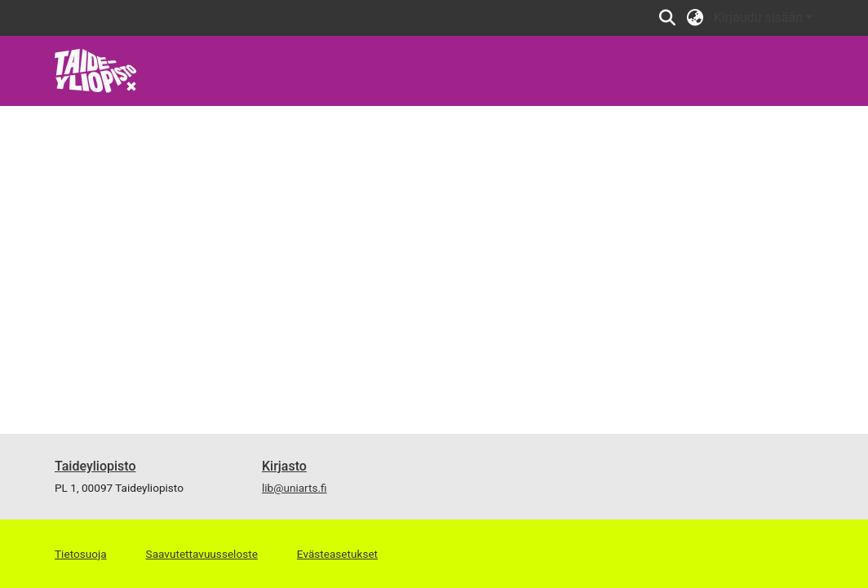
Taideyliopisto (95, 466)
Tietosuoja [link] (81, 554)
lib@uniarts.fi (294, 488)
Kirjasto (284, 466)
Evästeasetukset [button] (337, 554)
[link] (96, 70)
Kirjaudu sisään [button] (760, 18)
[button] (668, 18)
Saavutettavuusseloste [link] (202, 554)
